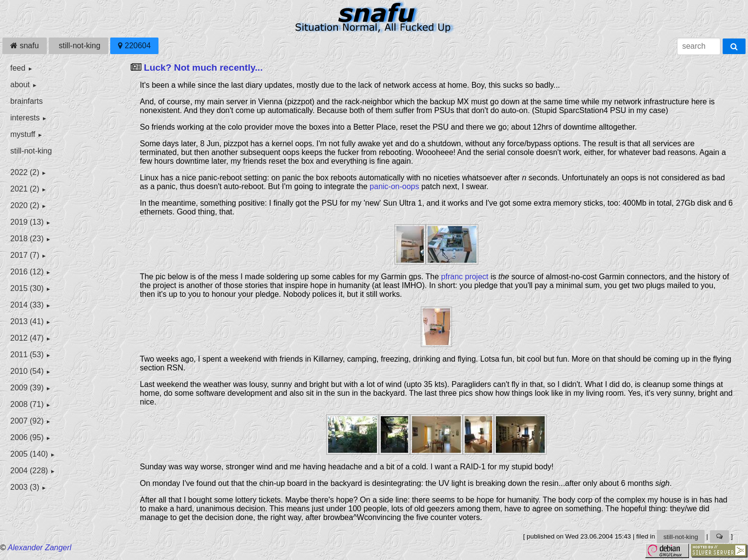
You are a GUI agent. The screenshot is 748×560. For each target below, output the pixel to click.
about (20, 85)
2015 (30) (27, 288)
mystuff (23, 134)
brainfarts (27, 101)
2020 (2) (25, 205)
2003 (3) (25, 487)
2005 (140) (29, 454)
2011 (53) (27, 355)
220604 (134, 46)
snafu (25, 46)
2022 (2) (25, 172)
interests (25, 118)
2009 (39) (27, 388)
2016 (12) (27, 272)
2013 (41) (27, 321)
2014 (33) (27, 305)
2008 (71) (27, 404)
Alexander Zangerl (40, 548)
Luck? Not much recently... (203, 68)
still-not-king (79, 46)
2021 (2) (25, 189)
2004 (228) (29, 471)
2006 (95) (27, 437)
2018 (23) (27, 239)
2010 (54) (27, 371)
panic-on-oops (394, 186)
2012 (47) (27, 338)
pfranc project (465, 277)
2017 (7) (25, 255)
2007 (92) (27, 421)
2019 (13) (27, 222)
